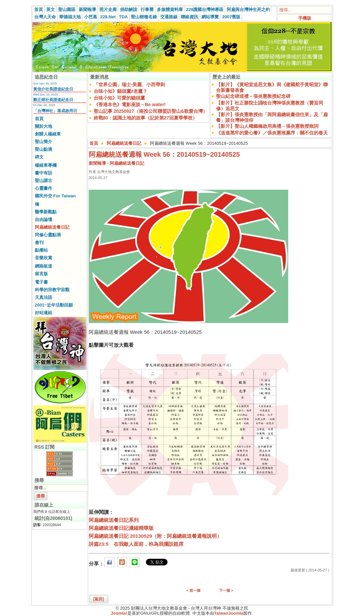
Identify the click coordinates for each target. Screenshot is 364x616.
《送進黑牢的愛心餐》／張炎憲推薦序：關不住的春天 (272, 133)
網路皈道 (44, 266)
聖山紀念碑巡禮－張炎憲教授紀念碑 (253, 96)
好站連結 (44, 313)
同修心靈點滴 (48, 235)
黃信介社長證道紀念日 (53, 89)
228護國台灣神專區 (205, 9)
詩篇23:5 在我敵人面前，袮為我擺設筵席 (136, 544)
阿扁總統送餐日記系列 (114, 520)
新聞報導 (87, 9)
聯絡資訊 (189, 17)
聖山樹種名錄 (144, 17)
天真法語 (44, 297)
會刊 (39, 242)
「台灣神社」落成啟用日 (55, 111)
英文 (51, 9)
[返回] (99, 599)
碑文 (39, 157)
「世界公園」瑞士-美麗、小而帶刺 (129, 85)
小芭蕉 (91, 17)
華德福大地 (70, 17)
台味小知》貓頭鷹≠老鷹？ (121, 91)
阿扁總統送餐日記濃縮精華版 (121, 528)
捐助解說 (129, 9)
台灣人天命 (45, 17)
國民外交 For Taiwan (55, 196)
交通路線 (169, 17)
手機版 (305, 18)
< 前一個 (193, 590)
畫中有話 (44, 173)
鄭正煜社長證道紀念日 (53, 100)
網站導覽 (210, 17)
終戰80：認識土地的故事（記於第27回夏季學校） (145, 118)
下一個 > (226, 590)
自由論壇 (44, 219)
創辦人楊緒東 (48, 134)
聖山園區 (67, 9)
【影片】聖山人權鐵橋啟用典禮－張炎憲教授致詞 (267, 126)
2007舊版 (231, 17)
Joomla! (119, 613)
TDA (123, 17)
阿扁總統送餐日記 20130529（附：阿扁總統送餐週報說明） (155, 536)
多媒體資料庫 (170, 9)
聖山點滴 (44, 149)
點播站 (41, 250)
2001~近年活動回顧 (54, 305)
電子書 (41, 282)
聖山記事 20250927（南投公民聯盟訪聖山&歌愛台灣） (151, 111)
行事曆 (147, 9)
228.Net (108, 17)
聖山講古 (44, 181)
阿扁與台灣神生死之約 (248, 9)
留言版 (41, 274)
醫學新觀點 (46, 212)
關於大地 (44, 126)
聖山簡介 (44, 142)
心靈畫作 (44, 188)
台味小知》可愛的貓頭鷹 (119, 98)
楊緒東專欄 (46, 165)
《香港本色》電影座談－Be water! (130, 104)
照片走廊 (108, 9)
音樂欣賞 (44, 258)
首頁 (39, 9)
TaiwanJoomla (229, 613)
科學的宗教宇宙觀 (52, 290)
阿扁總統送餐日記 (52, 227)
